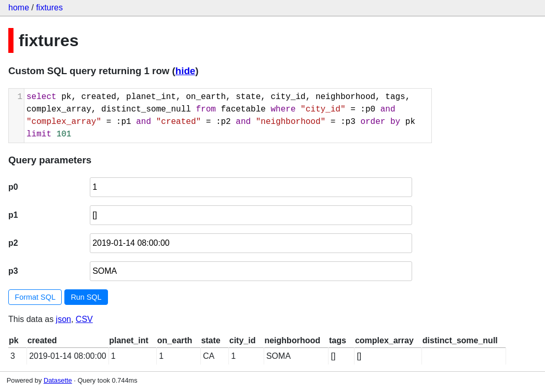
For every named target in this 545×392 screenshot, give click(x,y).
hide (185, 71)
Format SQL (35, 297)
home (19, 8)
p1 (13, 215)
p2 (13, 243)
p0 (13, 187)
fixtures (49, 8)
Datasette (58, 380)
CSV (84, 319)
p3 (13, 271)
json (64, 319)
